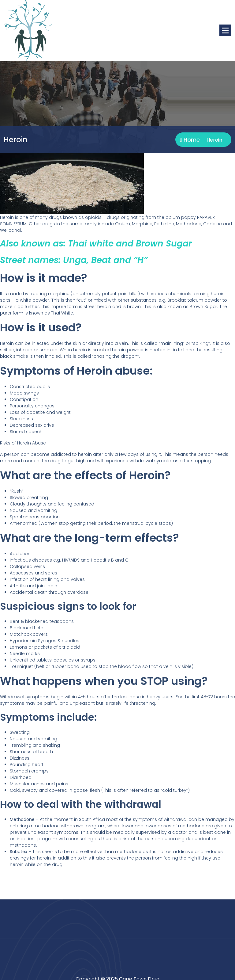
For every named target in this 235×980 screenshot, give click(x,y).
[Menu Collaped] (225, 30)
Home (190, 140)
